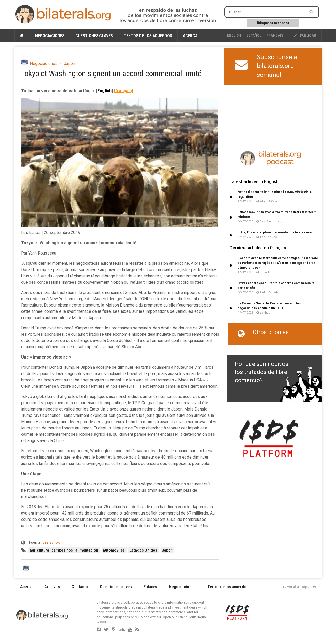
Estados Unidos (144, 550)
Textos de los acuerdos (148, 36)
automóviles (114, 550)
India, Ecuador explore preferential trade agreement (276, 232)
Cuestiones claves (94, 36)
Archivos (52, 587)
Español (254, 35)
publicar (305, 35)
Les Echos (51, 542)
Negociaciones (50, 36)
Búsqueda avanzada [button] (273, 23)
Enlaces (150, 587)
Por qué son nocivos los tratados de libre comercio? (262, 372)
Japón (69, 63)
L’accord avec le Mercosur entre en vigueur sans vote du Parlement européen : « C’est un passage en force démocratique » (278, 263)
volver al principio (299, 587)
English (234, 35)
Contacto (80, 587)
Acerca (190, 36)
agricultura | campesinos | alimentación (64, 550)
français (275, 35)
